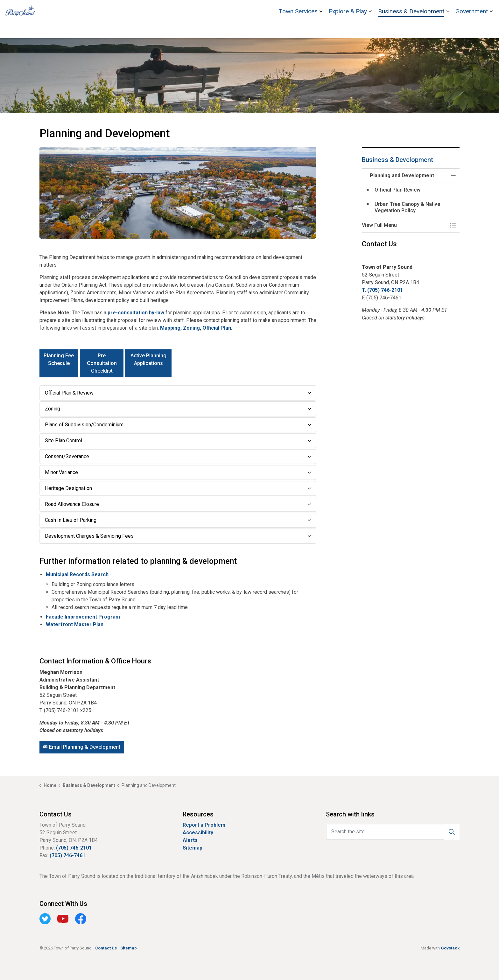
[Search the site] (393, 832)
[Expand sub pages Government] (491, 29)
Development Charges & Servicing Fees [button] (89, 536)
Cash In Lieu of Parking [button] (71, 520)
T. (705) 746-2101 (382, 290)
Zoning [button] (53, 409)
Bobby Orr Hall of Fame (387, 10)
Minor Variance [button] (61, 472)
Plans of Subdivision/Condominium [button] (84, 425)
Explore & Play (348, 28)
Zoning (191, 328)
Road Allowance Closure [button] (72, 504)
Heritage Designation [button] (68, 488)
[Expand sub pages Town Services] (321, 29)
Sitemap (193, 848)
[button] (178, 193)
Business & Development (411, 28)
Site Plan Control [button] (63, 441)
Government (472, 28)
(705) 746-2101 (74, 848)
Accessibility (198, 833)
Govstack (450, 948)
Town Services (298, 28)
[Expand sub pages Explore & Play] (370, 29)
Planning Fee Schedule (59, 363)
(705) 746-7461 (67, 855)
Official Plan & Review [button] (69, 393)
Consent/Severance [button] (67, 456)
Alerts (190, 840)
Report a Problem (204, 825)
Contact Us (465, 10)
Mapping (170, 328)
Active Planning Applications (148, 363)
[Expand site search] (488, 10)
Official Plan (217, 328)
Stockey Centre (432, 10)
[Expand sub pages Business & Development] (447, 29)
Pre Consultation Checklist (102, 363)
